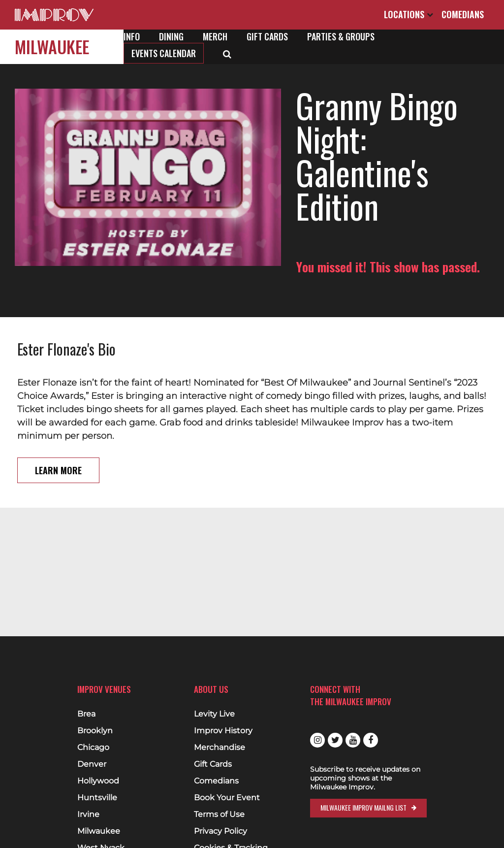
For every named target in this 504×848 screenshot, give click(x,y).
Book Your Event (227, 798)
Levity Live (214, 714)
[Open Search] (227, 53)
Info (132, 36)
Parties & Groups (341, 36)
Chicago (93, 748)
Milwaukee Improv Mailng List (363, 807)
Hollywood (98, 781)
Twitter (335, 740)
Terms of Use (219, 815)
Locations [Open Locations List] (409, 14)
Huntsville (97, 798)
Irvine (88, 815)
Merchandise (220, 748)
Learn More (58, 437)
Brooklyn (95, 731)
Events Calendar (164, 53)
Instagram (317, 740)
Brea (86, 714)
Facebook (371, 740)
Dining (171, 36)
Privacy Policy (220, 831)
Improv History (223, 731)
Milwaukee (52, 47)
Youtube (353, 740)
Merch (215, 36)
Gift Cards (267, 36)
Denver (92, 764)
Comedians (463, 14)
